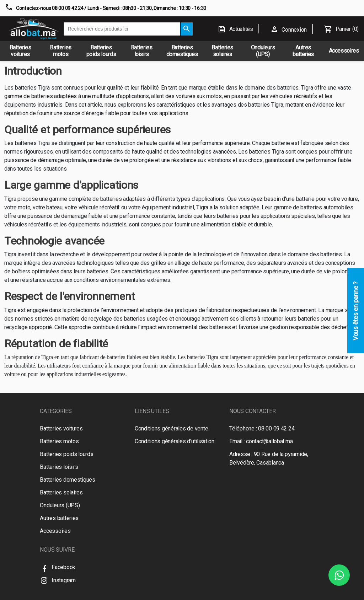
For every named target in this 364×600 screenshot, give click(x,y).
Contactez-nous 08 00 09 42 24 (50, 8)
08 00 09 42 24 (276, 428)
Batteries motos (59, 441)
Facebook (58, 567)
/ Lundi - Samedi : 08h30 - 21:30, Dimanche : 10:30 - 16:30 (145, 8)
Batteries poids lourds (66, 454)
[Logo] (34, 29)
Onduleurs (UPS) (60, 505)
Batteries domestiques (68, 480)
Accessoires (55, 531)
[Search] (187, 29)
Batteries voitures (61, 428)
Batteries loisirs (59, 467)
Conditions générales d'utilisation (175, 441)
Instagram (58, 580)
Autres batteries (59, 518)
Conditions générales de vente (171, 428)
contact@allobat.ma (269, 441)
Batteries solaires (61, 492)
